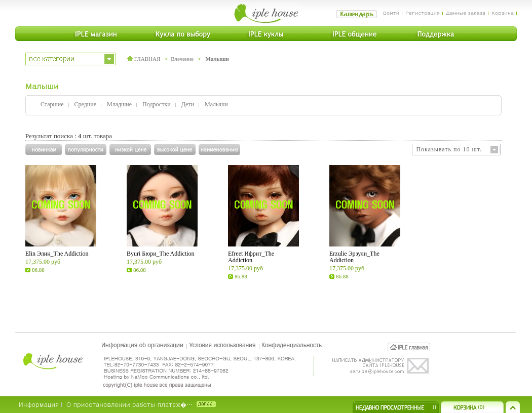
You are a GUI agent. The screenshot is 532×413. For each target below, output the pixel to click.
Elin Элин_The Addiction (57, 254)
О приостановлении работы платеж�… (129, 404)
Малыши (217, 59)
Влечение (182, 59)
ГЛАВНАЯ (144, 59)
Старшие (52, 104)
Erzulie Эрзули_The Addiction (354, 257)
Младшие (119, 104)
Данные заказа (466, 13)
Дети (188, 104)
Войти (391, 13)
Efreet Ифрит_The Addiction (251, 257)
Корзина (503, 13)
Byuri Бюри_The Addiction (161, 254)
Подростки (157, 104)
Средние (85, 104)
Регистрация (422, 13)
